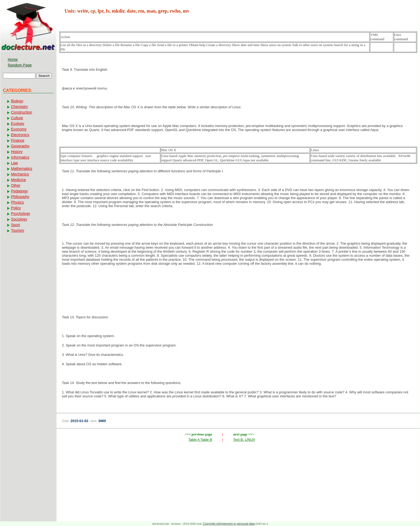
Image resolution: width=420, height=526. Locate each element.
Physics (17, 202)
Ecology (18, 124)
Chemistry (19, 107)
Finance (18, 140)
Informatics (20, 157)
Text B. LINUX (244, 440)
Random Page (20, 65)
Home (13, 59)
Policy (16, 208)
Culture (17, 118)
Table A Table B (200, 440)
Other (16, 185)
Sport (15, 225)
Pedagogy (19, 191)
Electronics (20, 135)
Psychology (21, 214)
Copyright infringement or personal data (229, 524)
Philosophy (20, 197)
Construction (22, 112)
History (17, 152)
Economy (19, 129)
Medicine (18, 180)
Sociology (19, 219)
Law (14, 163)
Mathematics (22, 169)
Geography (20, 146)
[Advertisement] (238, 287)
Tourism (18, 230)
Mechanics (20, 174)
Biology (17, 101)
